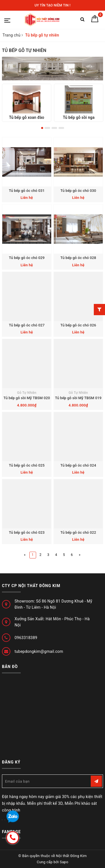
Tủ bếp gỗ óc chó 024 (78, 465)
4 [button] (61, 128)
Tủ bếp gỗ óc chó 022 (78, 532)
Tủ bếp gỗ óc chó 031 (27, 191)
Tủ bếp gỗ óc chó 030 (78, 191)
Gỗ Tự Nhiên (27, 393)
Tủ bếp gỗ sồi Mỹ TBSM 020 (27, 398)
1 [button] (42, 128)
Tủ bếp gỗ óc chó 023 (27, 532)
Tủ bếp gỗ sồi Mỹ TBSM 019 (78, 398)
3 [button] (54, 128)
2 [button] (47, 128)
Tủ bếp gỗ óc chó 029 (27, 258)
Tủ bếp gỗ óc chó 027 (27, 325)
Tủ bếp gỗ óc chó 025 (27, 465)
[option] (27, 103)
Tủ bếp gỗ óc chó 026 (78, 325)
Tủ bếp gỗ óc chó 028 (78, 258)
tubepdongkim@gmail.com (39, 651)
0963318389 (26, 638)
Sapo (64, 862)
